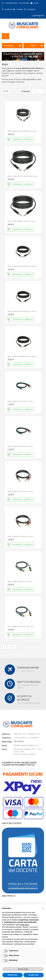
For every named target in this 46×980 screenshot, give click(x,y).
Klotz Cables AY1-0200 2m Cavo (20, 536)
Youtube (20, 9)
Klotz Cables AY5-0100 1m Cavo (20, 401)
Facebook (8, 9)
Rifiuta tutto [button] (12, 975)
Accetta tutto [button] (33, 975)
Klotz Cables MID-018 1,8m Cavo (21, 627)
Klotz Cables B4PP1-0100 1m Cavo (21, 221)
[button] (43, 908)
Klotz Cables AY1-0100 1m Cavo (20, 491)
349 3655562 (19, 741)
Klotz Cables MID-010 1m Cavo (20, 581)
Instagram (31, 9)
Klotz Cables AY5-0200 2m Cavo (20, 446)
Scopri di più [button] (23, 969)
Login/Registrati (38, 15)
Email (36, 3)
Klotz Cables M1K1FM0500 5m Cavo (22, 131)
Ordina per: (26, 91)
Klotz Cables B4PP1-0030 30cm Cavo (22, 176)
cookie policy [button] (24, 925)
